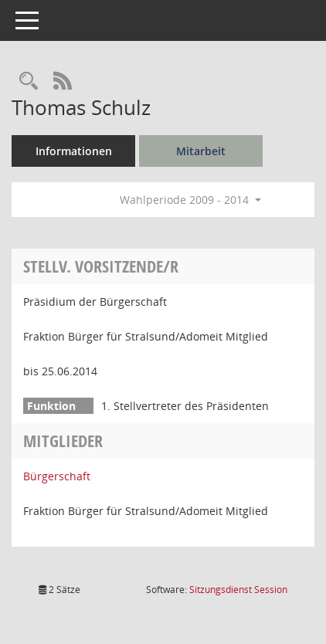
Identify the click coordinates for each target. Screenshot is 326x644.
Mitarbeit (201, 151)
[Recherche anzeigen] (29, 81)
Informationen (74, 151)
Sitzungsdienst (238, 590)
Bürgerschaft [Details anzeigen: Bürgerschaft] (57, 476)
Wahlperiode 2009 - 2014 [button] (190, 200)
